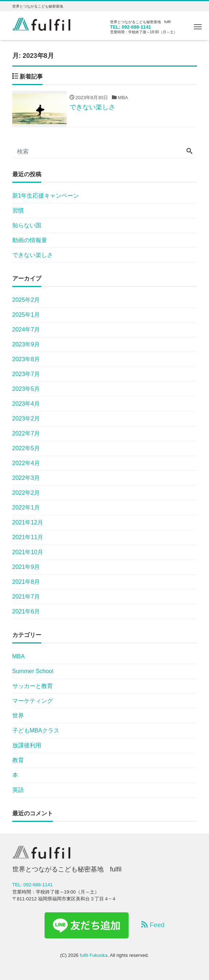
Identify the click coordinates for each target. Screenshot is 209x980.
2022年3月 (26, 478)
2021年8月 (26, 582)
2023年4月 (26, 404)
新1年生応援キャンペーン (46, 196)
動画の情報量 (30, 240)
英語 (18, 790)
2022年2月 (26, 493)
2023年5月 (26, 389)
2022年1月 (26, 508)
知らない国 (27, 225)
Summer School (33, 671)
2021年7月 (26, 597)
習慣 (18, 210)
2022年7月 (26, 433)
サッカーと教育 (33, 686)
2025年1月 (26, 315)
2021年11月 (28, 537)
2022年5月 (26, 448)
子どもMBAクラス (36, 730)
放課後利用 (27, 745)
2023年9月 (26, 344)
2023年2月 (26, 419)
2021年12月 (28, 522)
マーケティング (33, 701)
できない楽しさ (33, 255)
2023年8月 (26, 359)
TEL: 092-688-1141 (131, 27)
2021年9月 (26, 567)
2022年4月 (26, 463)
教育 (18, 760)
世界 (18, 716)
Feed (153, 925)
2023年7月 (26, 374)
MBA (19, 656)
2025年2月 (26, 300)
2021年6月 (26, 611)
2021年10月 (28, 552)
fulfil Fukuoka (94, 955)
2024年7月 (26, 330)
